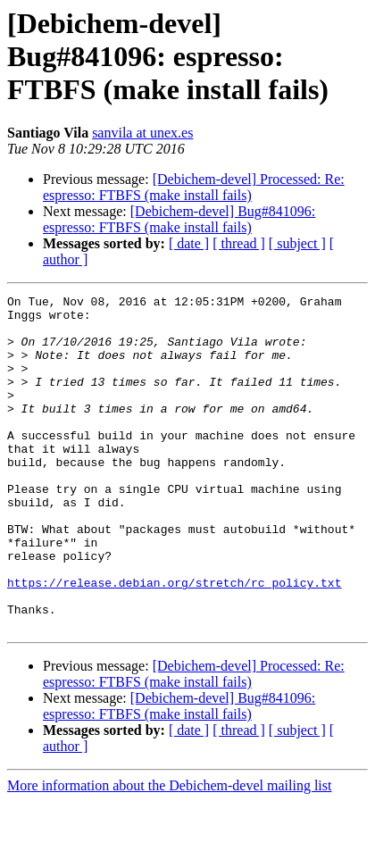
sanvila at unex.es (142, 133)
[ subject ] (297, 243)
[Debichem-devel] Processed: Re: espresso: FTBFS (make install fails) (194, 187)
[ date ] (189, 243)
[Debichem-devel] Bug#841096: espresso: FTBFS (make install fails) (179, 219)
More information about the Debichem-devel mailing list (169, 852)
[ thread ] (239, 243)
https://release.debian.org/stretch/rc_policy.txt (174, 641)
